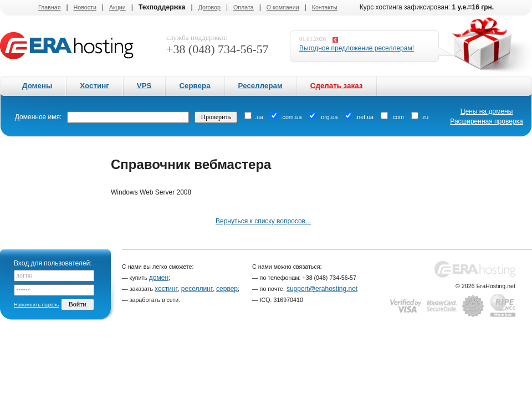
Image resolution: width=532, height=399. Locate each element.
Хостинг (94, 86)
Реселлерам (260, 86)
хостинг (166, 289)
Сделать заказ (337, 86)
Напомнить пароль (36, 305)
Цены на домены (487, 111)
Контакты (325, 7)
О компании (283, 7)
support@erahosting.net (322, 289)
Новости (85, 7)
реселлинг (197, 289)
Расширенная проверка (486, 121)
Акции (117, 7)
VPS (144, 86)
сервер (227, 289)
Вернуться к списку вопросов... (263, 221)
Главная (50, 7)
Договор (209, 7)
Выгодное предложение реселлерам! (357, 48)
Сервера (195, 86)
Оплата (244, 7)
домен (159, 278)
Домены (37, 86)
